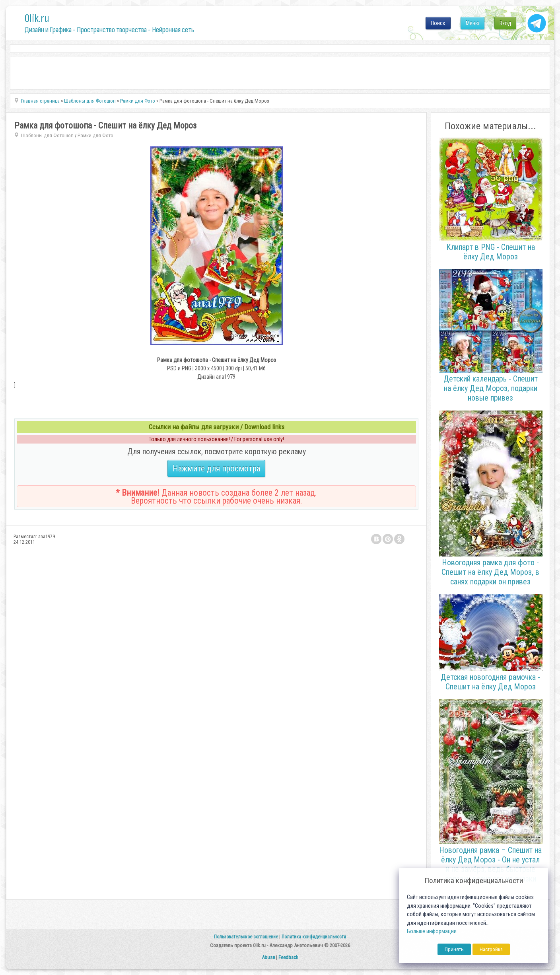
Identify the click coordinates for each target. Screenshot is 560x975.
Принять (454, 949)
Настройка (491, 949)
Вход (505, 23)
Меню (472, 23)
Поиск (438, 23)
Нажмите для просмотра (216, 468)
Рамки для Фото (95, 135)
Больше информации (432, 931)
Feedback (288, 957)
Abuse (268, 957)
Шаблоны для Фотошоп (47, 135)
